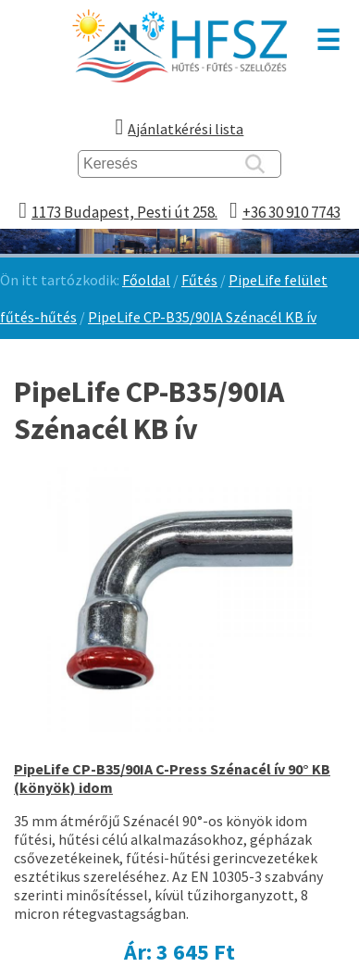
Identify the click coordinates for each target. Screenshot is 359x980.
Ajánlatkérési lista (186, 129)
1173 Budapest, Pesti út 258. (124, 212)
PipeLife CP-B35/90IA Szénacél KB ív (202, 317)
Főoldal (146, 280)
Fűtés (199, 280)
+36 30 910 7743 (291, 212)
